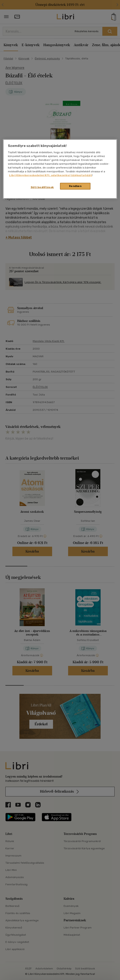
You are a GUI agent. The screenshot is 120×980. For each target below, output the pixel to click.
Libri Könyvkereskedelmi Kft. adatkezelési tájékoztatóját (51, 175)
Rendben (75, 186)
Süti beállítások (42, 187)
